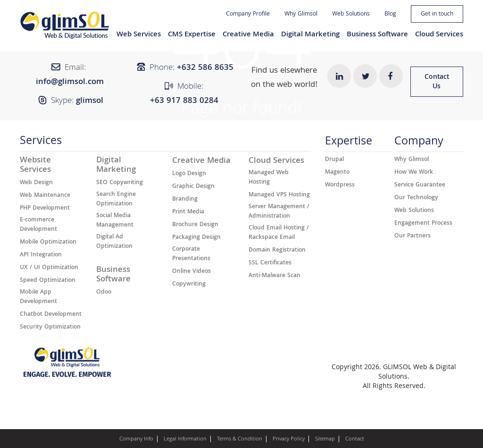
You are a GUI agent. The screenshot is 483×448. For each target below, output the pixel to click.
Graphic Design (193, 187)
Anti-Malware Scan (275, 276)
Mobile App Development (38, 297)
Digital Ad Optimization (114, 242)
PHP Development (45, 209)
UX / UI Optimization (49, 268)
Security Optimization (50, 328)
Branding (185, 200)
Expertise (349, 143)
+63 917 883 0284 (184, 101)
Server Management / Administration (279, 212)
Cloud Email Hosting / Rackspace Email (279, 233)
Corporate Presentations (191, 254)
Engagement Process (423, 224)
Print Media (188, 212)
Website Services (35, 166)
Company (419, 143)
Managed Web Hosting (269, 178)
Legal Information (185, 440)
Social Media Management (115, 221)
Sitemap (325, 440)
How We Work (414, 173)
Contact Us (437, 82)
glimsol (90, 101)
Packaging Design (196, 238)
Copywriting (189, 285)
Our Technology (416, 198)
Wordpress (340, 186)
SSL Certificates (270, 263)
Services (41, 143)
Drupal (334, 160)
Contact (355, 440)
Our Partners (412, 237)
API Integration (41, 255)
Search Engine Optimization (116, 200)
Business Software (377, 35)
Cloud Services (439, 35)
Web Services (139, 35)
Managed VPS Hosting (279, 195)
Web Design (36, 183)
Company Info (136, 440)
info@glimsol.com (70, 82)
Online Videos (192, 272)
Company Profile (248, 14)
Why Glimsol (301, 14)
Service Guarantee (420, 186)
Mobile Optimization (48, 243)
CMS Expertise (192, 35)
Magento (337, 173)
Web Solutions (351, 14)
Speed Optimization (48, 281)
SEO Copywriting (120, 183)
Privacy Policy (289, 440)
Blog (390, 14)
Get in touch (437, 14)
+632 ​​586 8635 (205, 68)
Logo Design (189, 174)
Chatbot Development (51, 315)
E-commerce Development (38, 225)
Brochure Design (195, 225)
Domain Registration (277, 251)
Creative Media (248, 35)
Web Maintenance (45, 196)
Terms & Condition (240, 440)
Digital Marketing (310, 35)
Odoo (104, 293)
